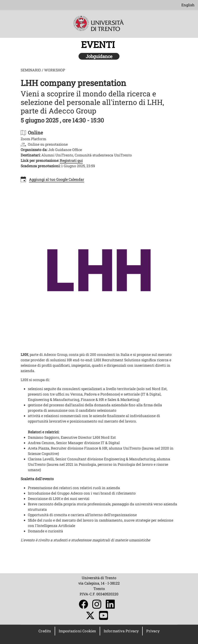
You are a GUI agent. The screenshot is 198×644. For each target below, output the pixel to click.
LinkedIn (110, 604)
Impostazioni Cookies (77, 631)
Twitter (90, 615)
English (188, 5)
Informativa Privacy (121, 631)
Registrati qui (71, 160)
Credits (45, 631)
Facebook (83, 604)
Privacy (153, 631)
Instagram (97, 604)
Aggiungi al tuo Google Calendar (57, 179)
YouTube (103, 615)
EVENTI (99, 44)
